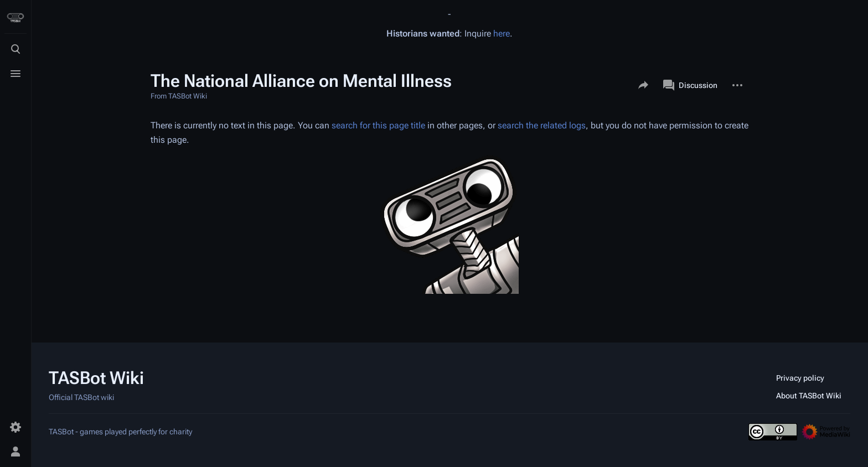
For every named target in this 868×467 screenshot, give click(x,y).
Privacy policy (800, 378)
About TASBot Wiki (809, 396)
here (502, 33)
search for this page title (378, 125)
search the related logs (542, 125)
